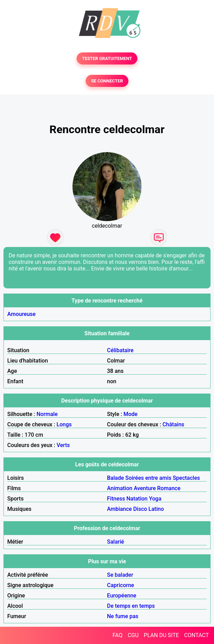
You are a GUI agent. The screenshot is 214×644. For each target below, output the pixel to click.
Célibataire (120, 350)
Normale (47, 414)
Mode (131, 414)
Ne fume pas (123, 616)
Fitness (116, 499)
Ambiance (119, 509)
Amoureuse (21, 314)
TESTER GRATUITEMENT (107, 58)
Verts (63, 445)
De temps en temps (131, 606)
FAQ (118, 635)
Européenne (122, 596)
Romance (169, 488)
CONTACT (196, 635)
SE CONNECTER (107, 81)
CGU (133, 635)
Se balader (120, 575)
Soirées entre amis (148, 478)
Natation (137, 499)
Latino (156, 509)
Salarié (115, 542)
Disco (140, 509)
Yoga (155, 499)
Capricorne (120, 585)
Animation (120, 488)
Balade (115, 478)
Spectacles (186, 478)
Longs (64, 424)
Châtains (173, 424)
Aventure (145, 488)
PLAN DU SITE (162, 635)
